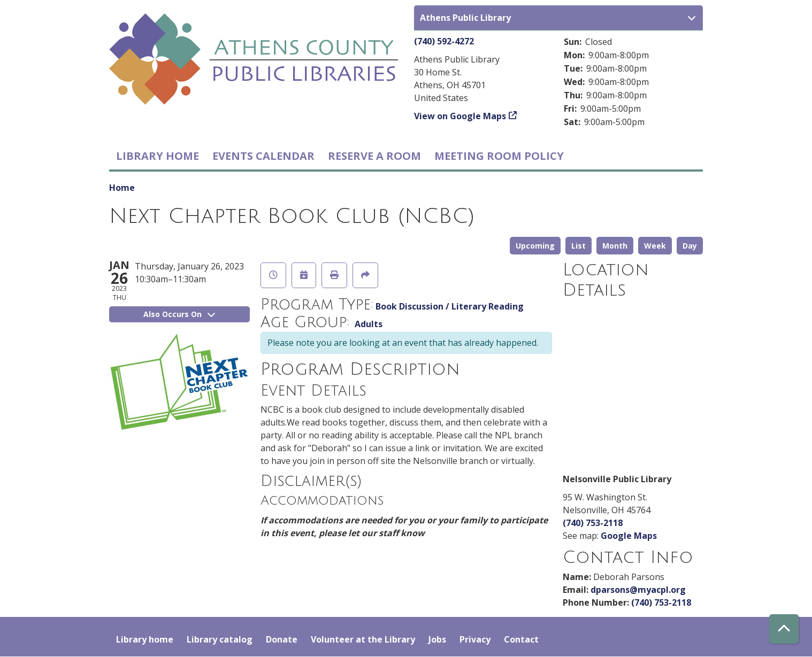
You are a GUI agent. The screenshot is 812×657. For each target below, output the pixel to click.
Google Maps (629, 536)
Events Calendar (263, 156)
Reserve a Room (374, 156)
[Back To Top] (784, 629)
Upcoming (535, 246)
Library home (158, 156)
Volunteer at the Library (363, 639)
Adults (369, 324)
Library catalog (220, 639)
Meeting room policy (499, 156)
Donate (282, 639)
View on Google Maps (460, 116)
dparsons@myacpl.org (638, 590)
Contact (521, 639)
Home (122, 188)
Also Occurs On (179, 314)
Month (615, 246)
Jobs (437, 639)
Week (655, 246)
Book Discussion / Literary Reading (450, 306)
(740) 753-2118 (593, 523)
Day (690, 246)
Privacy (475, 639)
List (579, 246)
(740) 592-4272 (444, 41)
